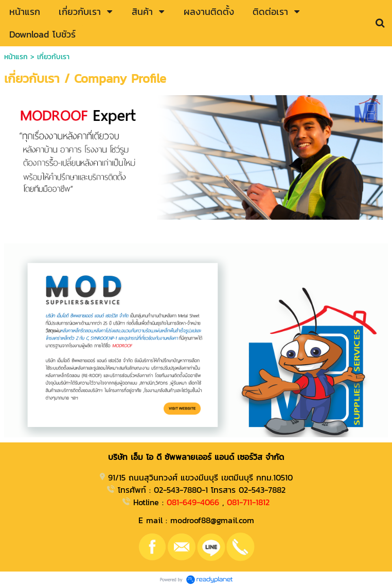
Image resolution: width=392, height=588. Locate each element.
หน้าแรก (16, 57)
